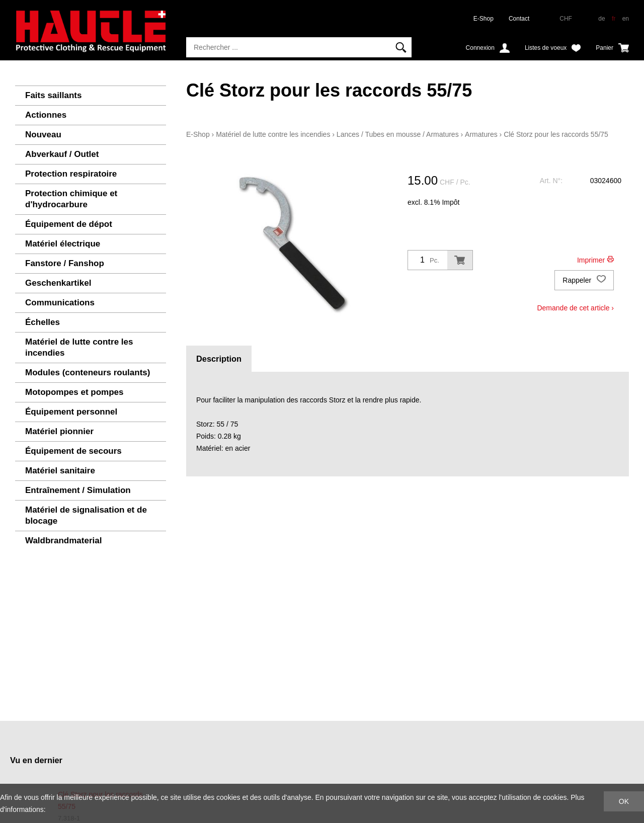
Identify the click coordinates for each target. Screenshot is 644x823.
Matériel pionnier (59, 431)
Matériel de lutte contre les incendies (79, 347)
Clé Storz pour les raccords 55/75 (556, 134)
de (601, 19)
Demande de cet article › (575, 308)
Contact (519, 19)
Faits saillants (53, 95)
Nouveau (43, 135)
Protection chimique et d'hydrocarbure (71, 199)
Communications (60, 303)
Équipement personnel (71, 412)
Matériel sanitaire (60, 471)
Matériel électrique (63, 244)
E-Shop (484, 19)
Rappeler (584, 280)
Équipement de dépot (69, 224)
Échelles (43, 322)
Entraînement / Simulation (78, 490)
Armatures (481, 134)
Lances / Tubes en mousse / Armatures (398, 134)
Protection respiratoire (71, 174)
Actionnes (46, 115)
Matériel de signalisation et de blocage (86, 515)
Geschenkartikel (58, 283)
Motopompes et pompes (74, 392)
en (626, 19)
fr (614, 19)
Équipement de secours (73, 451)
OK (624, 801)
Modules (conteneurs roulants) (88, 373)
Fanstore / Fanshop (65, 263)
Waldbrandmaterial (63, 541)
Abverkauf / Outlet (62, 154)
